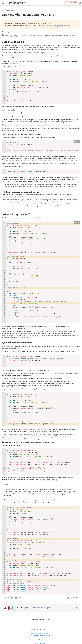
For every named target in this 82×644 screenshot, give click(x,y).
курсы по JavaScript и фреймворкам (38, 603)
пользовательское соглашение (40, 631)
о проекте (40, 635)
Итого (5, 481)
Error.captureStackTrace (50, 162)
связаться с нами (40, 639)
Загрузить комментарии (41, 615)
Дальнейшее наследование (17, 340)
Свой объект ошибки (14, 42)
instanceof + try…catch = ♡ (16, 212)
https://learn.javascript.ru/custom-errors (57, 26)
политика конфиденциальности (40, 629)
